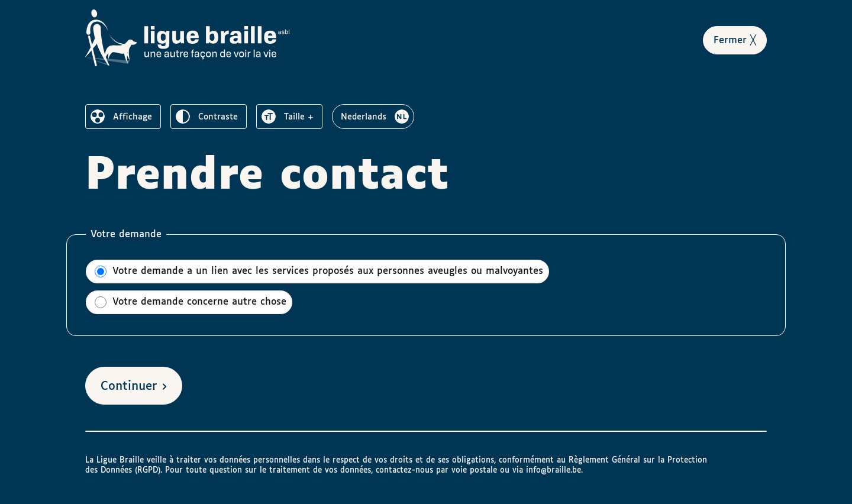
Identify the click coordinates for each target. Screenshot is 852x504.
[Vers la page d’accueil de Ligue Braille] (188, 38)
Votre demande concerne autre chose (191, 302)
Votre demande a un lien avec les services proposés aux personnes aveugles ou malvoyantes (319, 272)
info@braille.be (554, 470)
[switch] (123, 117)
